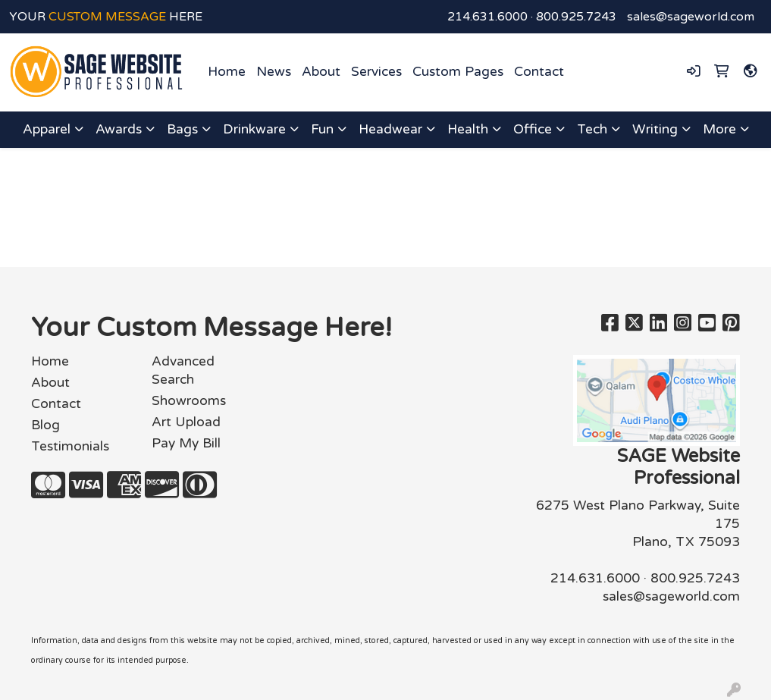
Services (376, 72)
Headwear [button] (390, 129)
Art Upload (186, 422)
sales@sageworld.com (691, 17)
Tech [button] (592, 129)
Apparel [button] (47, 129)
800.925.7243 (576, 17)
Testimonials (70, 446)
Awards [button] (119, 129)
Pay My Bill (186, 443)
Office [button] (533, 129)
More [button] (719, 129)
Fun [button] (322, 129)
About (321, 72)
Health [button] (468, 129)
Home (227, 72)
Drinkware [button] (254, 129)
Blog (45, 425)
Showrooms (189, 401)
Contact (539, 72)
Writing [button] (655, 129)
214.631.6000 (487, 17)
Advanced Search (183, 370)
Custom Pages (458, 72)
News (274, 72)
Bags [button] (182, 129)
